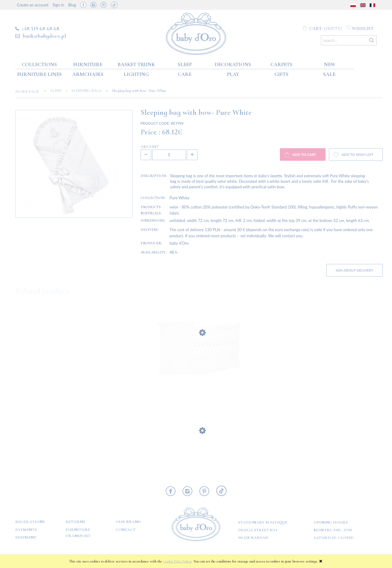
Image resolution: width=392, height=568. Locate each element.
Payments (26, 530)
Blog (72, 5)
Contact (126, 530)
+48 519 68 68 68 (41, 28)
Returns (75, 522)
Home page (29, 92)
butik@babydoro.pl (44, 36)
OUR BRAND (128, 522)
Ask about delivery (354, 270)
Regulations (30, 522)
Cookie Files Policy (177, 561)
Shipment (26, 537)
